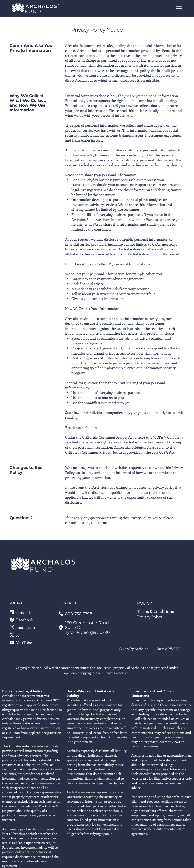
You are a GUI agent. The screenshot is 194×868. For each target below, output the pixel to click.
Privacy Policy (150, 617)
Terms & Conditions (155, 611)
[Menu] (179, 8)
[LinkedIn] (24, 612)
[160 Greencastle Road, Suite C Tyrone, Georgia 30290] (88, 628)
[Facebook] (24, 620)
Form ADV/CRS (168, 649)
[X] (24, 635)
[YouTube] (24, 642)
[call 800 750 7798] (88, 614)
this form (99, 522)
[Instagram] (24, 627)
